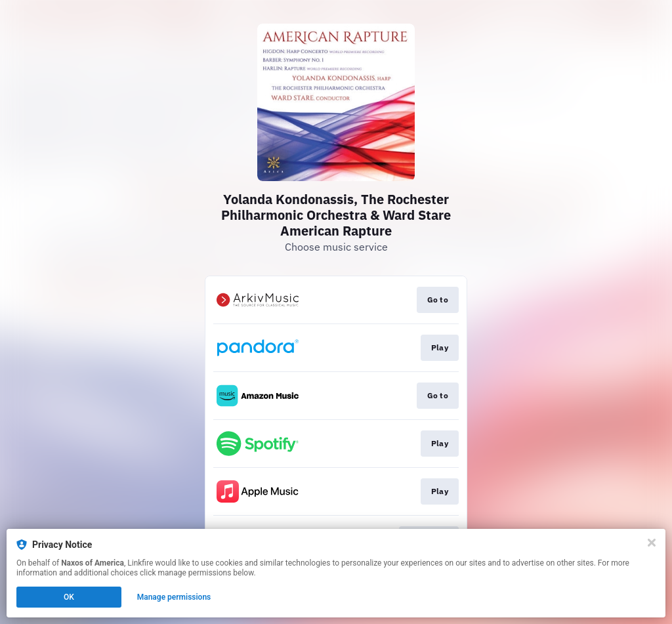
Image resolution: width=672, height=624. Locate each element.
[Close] (652, 543)
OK (69, 597)
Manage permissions (174, 597)
